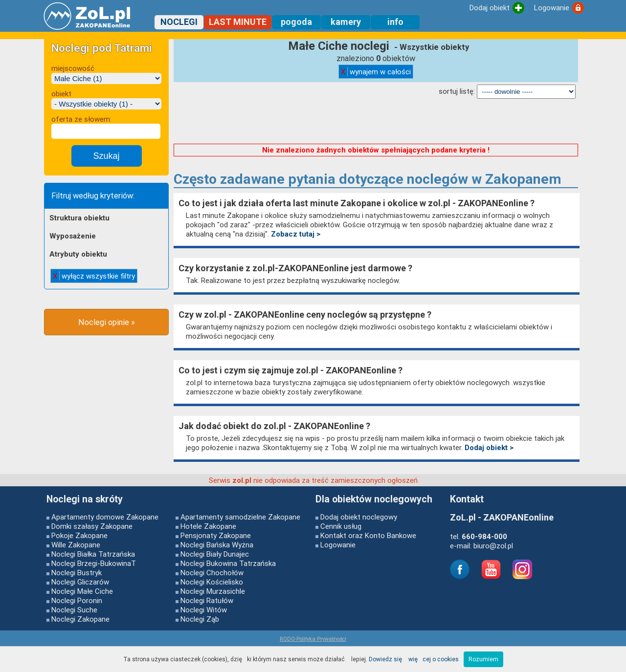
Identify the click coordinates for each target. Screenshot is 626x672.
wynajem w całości (376, 72)
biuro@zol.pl (493, 546)
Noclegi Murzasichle (213, 591)
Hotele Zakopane (208, 526)
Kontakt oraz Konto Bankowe (368, 535)
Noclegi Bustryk (77, 573)
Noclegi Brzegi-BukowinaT (94, 563)
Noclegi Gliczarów (80, 582)
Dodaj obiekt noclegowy (359, 517)
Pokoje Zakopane (79, 535)
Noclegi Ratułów (207, 600)
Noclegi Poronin (77, 600)
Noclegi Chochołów (212, 573)
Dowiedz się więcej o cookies (414, 659)
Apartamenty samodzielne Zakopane (240, 517)
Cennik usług (341, 526)
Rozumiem (483, 659)
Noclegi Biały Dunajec (215, 554)
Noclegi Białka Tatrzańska (93, 554)
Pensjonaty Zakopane (216, 535)
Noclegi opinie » (107, 322)
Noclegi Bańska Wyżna (217, 545)
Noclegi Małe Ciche (82, 591)
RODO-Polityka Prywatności (313, 639)
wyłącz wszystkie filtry (94, 276)
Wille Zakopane (76, 545)
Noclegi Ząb (200, 619)
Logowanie (338, 545)
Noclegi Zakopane (80, 619)
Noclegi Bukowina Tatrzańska (228, 563)
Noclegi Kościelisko (212, 582)
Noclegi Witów (204, 610)
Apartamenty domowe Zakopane (105, 517)
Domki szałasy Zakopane (92, 526)
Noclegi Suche (74, 610)
